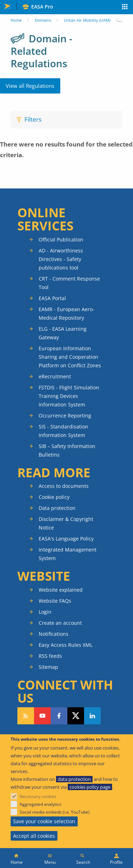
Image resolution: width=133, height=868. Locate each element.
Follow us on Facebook (59, 716)
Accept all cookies (34, 836)
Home (16, 20)
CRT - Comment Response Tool (69, 283)
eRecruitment (55, 376)
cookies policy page (90, 787)
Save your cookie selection (44, 821)
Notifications (54, 634)
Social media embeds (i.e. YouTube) (55, 812)
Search (83, 862)
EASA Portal (52, 298)
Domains (43, 20)
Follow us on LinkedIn (92, 716)
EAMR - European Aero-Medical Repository (66, 313)
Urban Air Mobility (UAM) (87, 20)
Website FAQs (55, 601)
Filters (33, 119)
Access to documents (64, 486)
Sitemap (48, 667)
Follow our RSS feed (26, 716)
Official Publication (61, 239)
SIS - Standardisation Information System (63, 431)
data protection (74, 779)
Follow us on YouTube (42, 716)
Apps (125, 7)
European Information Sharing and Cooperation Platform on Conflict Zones (70, 357)
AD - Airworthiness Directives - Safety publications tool (61, 259)
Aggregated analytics (40, 804)
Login (45, 612)
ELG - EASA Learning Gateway (63, 333)
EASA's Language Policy (66, 539)
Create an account (60, 623)
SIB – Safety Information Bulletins (67, 450)
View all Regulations (30, 86)
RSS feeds (50, 656)
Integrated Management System (68, 554)
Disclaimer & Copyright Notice (66, 523)
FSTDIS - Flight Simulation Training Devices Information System (69, 396)
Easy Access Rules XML (66, 645)
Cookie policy (54, 497)
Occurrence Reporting (65, 416)
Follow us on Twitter (76, 716)
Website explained (61, 590)
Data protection (57, 508)
